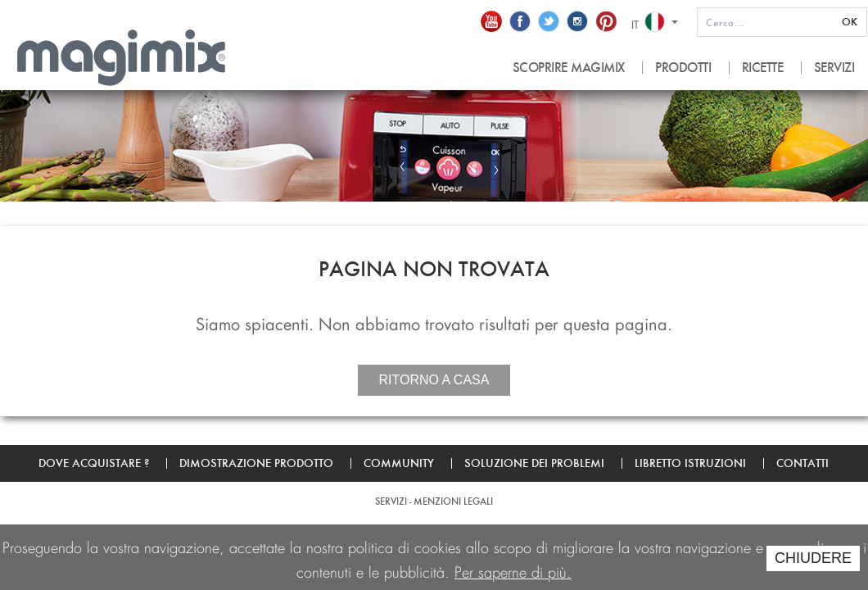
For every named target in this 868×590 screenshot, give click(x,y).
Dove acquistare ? (94, 463)
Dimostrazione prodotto (256, 463)
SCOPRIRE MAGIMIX (569, 68)
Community (399, 463)
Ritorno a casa (434, 380)
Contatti (802, 463)
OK (850, 22)
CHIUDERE (813, 558)
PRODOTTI (683, 68)
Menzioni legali (453, 501)
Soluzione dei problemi (534, 463)
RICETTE (763, 68)
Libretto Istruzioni (690, 463)
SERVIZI (834, 68)
